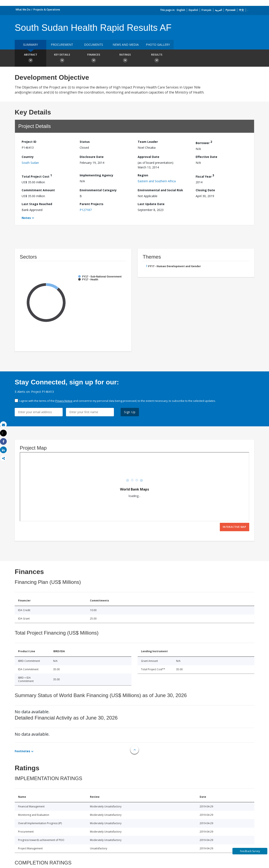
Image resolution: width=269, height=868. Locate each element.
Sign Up (130, 412)
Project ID (29, 142)
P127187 (86, 210)
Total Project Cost (37, 176)
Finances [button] (94, 59)
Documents (94, 45)
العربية (218, 10)
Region (143, 175)
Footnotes (22, 751)
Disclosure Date (92, 157)
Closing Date (205, 190)
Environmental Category (98, 190)
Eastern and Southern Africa (157, 181)
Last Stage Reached (37, 204)
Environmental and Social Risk (160, 190)
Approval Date (148, 157)
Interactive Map (235, 527)
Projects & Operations (47, 10)
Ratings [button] (125, 59)
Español (193, 10)
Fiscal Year (205, 176)
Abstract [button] (30, 59)
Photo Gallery (158, 45)
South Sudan (30, 163)
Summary (30, 45)
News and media (126, 45)
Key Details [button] (62, 59)
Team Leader (148, 142)
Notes (26, 218)
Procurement (62, 45)
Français (206, 10)
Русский (230, 10)
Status (85, 142)
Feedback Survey (250, 851)
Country (28, 157)
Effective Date (206, 157)
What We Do (23, 10)
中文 (241, 10)
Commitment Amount (38, 190)
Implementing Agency (96, 175)
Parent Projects (92, 204)
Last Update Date (151, 204)
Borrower (204, 142)
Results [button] (157, 59)
